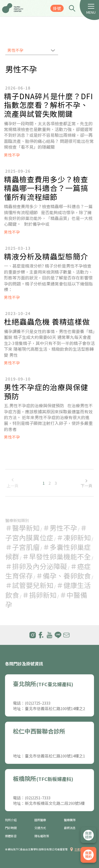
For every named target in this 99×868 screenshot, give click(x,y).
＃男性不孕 (60, 528)
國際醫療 (40, 820)
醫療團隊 (70, 820)
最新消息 (70, 828)
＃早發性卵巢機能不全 (56, 556)
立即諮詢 (88, 835)
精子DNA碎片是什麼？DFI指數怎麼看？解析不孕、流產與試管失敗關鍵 (48, 105)
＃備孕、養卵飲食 (63, 576)
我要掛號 (88, 855)
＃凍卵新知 (74, 537)
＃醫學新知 (22, 528)
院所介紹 (11, 820)
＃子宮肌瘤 (22, 547)
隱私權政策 (42, 836)
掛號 (57, 8)
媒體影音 (11, 836)
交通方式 (40, 828)
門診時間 (11, 828)
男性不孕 (12, 155)
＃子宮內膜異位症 (46, 532)
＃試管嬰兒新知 (29, 585)
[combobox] (32, 51)
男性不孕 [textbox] (15, 50)
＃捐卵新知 (39, 595)
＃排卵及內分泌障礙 (36, 566)
